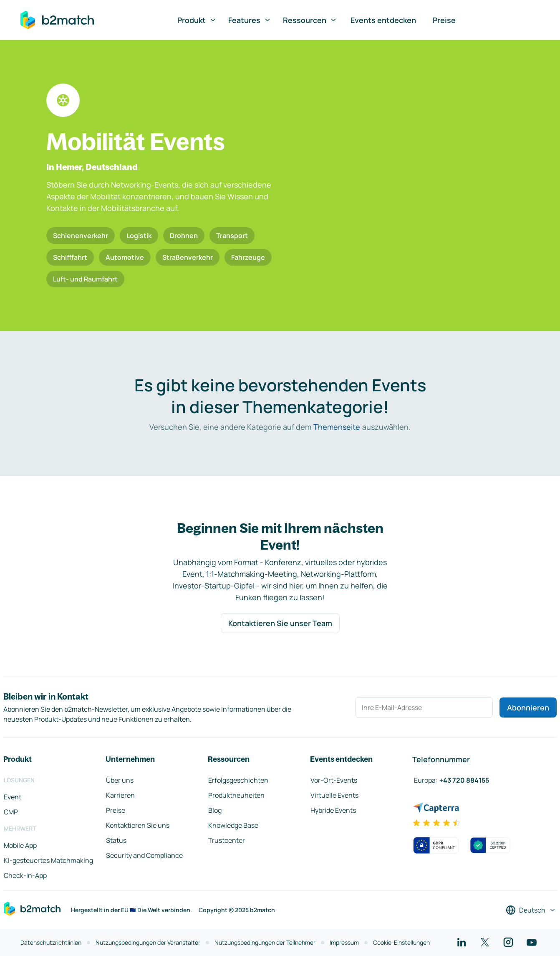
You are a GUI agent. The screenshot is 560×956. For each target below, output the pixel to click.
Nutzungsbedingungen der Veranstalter (148, 942)
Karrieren (120, 795)
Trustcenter (227, 840)
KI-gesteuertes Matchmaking (48, 860)
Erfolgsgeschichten (238, 780)
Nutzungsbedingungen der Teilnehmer (265, 942)
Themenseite (337, 427)
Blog (215, 810)
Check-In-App (25, 875)
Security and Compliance (144, 855)
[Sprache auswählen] (531, 910)
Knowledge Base (233, 825)
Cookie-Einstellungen (401, 942)
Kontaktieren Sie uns (138, 825)
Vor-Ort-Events (334, 780)
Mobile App (20, 845)
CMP (11, 812)
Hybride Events (333, 810)
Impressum (344, 942)
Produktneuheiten (236, 795)
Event (13, 797)
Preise (444, 20)
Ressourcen (310, 20)
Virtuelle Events (334, 795)
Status (116, 840)
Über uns (120, 780)
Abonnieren (528, 707)
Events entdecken (383, 20)
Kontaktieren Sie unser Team (280, 623)
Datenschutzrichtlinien (51, 942)
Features (250, 20)
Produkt (197, 20)
